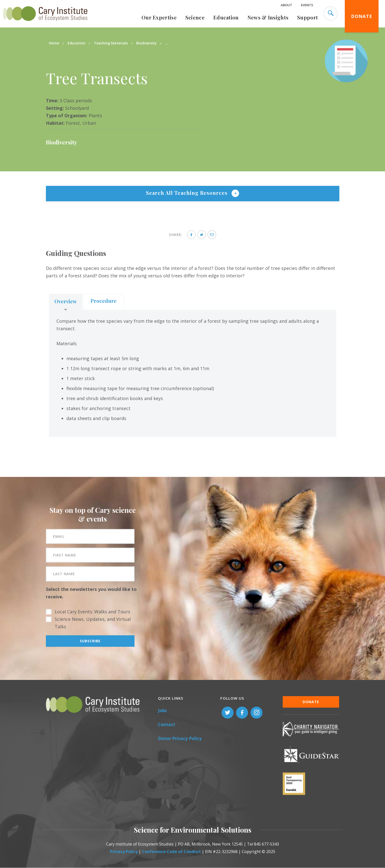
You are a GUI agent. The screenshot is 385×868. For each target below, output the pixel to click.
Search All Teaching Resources (188, 193)
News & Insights (268, 17)
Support (308, 17)
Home (54, 43)
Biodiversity (146, 43)
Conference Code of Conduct (171, 852)
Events (307, 5)
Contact (167, 724)
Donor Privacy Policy (180, 738)
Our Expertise (159, 17)
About (286, 5)
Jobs (162, 710)
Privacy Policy (124, 852)
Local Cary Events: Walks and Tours (92, 612)
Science (195, 17)
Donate (362, 16)
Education (226, 17)
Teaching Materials (111, 43)
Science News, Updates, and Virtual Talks (93, 623)
